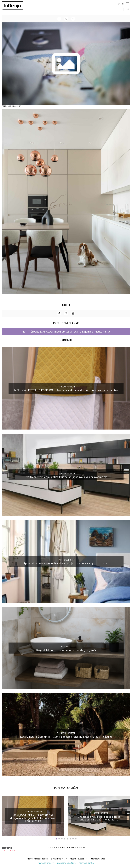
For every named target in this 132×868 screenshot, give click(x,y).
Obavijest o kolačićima (66, 863)
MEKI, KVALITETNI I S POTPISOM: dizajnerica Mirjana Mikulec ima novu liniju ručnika (66, 390)
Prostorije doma (66, 560)
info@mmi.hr (62, 859)
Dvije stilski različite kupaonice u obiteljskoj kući (66, 650)
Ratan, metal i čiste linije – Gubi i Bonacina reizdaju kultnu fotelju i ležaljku (66, 737)
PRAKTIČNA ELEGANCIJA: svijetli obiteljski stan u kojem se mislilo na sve (66, 332)
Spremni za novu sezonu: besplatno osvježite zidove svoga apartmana (66, 563)
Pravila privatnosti (46, 863)
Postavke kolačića (87, 863)
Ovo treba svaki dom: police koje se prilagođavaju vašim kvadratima (66, 477)
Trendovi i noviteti (66, 387)
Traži (128, 9)
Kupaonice (66, 647)
